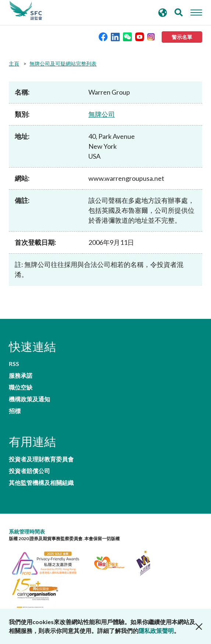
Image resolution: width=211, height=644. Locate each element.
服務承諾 (21, 376)
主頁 (14, 64)
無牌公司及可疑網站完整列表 (63, 64)
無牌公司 (102, 114)
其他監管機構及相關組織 (41, 483)
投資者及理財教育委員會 (41, 459)
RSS (14, 364)
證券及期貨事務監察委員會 (26, 11)
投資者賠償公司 (29, 471)
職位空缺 (21, 387)
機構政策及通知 (29, 399)
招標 (15, 411)
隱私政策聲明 (156, 631)
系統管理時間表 (27, 532)
